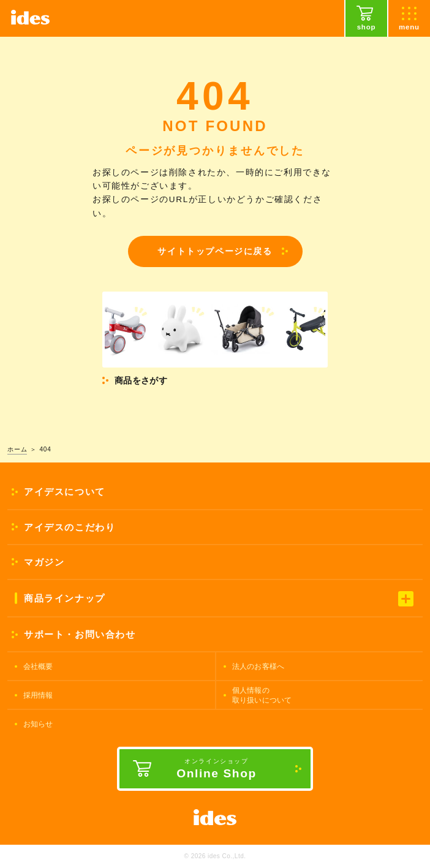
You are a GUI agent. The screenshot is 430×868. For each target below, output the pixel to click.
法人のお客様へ (258, 666)
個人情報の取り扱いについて (262, 695)
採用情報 (38, 695)
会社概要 (38, 666)
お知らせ (38, 724)
